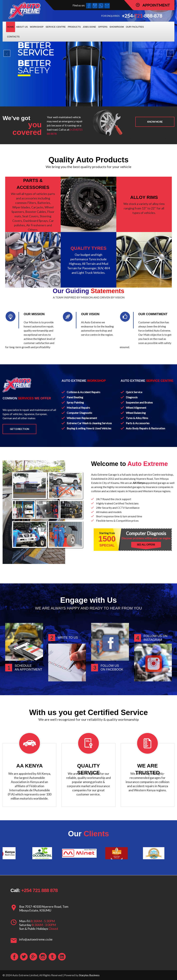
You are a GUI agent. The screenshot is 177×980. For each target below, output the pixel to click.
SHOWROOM (117, 27)
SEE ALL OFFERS (146, 545)
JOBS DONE (89, 27)
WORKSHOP (37, 27)
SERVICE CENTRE (56, 27)
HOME (11, 27)
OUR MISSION (34, 314)
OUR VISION (90, 314)
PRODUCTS (74, 27)
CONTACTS (13, 37)
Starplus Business (89, 975)
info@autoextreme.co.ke (36, 939)
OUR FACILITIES (135, 27)
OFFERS (103, 27)
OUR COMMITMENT (153, 314)
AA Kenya (139, 483)
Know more (155, 122)
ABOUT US (22, 27)
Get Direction (19, 429)
